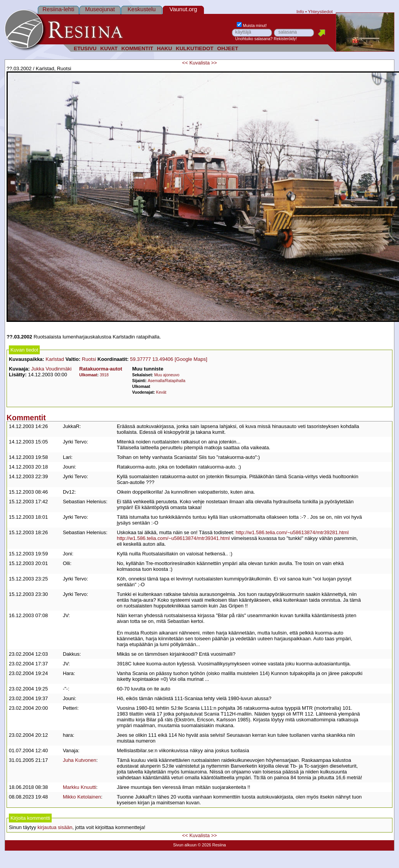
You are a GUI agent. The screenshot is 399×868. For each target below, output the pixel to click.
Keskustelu (142, 9)
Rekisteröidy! (285, 39)
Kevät (161, 392)
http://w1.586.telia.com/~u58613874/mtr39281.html (292, 532)
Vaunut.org (183, 9)
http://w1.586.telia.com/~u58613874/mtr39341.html (173, 538)
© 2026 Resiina (212, 845)
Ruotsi (89, 359)
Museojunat (100, 9)
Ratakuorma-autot (101, 369)
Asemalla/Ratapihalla (167, 381)
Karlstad (55, 359)
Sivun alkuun (185, 845)
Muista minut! (252, 26)
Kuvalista (199, 63)
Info (300, 11)
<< (185, 63)
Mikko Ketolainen (82, 797)
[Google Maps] (191, 359)
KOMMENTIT (137, 48)
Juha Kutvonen (80, 760)
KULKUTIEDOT (195, 48)
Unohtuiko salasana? (254, 39)
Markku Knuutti (80, 787)
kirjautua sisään (55, 827)
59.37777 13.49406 (152, 359)
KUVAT (109, 48)
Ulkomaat (88, 375)
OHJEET (228, 48)
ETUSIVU (85, 48)
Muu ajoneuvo (167, 375)
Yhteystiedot (320, 11)
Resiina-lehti (58, 9)
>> (214, 63)
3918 (104, 375)
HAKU (164, 48)
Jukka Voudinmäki (51, 369)
